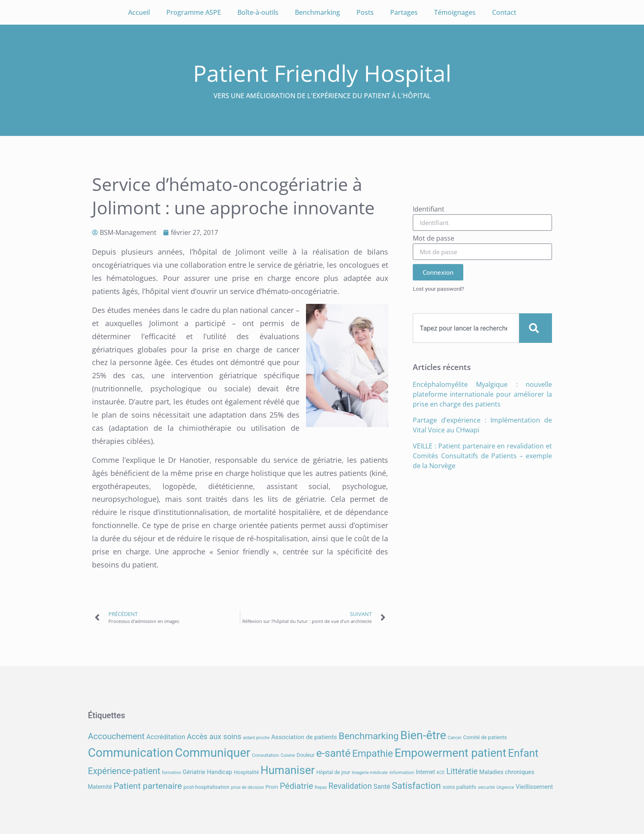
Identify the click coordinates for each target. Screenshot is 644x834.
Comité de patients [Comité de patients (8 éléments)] (485, 737)
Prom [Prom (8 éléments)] (272, 787)
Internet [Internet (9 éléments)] (425, 772)
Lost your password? (438, 289)
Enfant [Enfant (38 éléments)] (523, 753)
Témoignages (455, 12)
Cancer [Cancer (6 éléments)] (454, 738)
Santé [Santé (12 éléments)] (382, 787)
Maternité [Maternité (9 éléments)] (100, 787)
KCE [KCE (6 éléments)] (441, 773)
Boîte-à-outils (258, 12)
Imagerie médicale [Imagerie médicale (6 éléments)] (370, 773)
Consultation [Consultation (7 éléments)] (265, 755)
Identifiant (429, 210)
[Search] (536, 328)
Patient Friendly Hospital (322, 73)
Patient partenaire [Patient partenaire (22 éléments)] (147, 786)
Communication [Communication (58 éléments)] (131, 753)
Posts (365, 12)
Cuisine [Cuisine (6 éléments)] (288, 755)
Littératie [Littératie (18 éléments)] (462, 771)
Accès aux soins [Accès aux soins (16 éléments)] (214, 736)
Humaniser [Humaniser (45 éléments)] (287, 770)
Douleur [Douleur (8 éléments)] (306, 755)
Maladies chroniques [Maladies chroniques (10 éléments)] (507, 772)
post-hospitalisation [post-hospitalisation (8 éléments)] (207, 787)
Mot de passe (434, 239)
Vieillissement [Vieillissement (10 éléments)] (534, 787)
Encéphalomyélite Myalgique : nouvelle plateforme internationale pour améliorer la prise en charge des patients (482, 394)
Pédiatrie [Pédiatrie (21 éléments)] (296, 786)
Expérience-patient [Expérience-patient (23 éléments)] (124, 771)
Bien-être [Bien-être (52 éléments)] (423, 735)
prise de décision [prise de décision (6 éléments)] (247, 787)
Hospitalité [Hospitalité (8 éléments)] (246, 772)
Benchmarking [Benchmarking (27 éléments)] (368, 736)
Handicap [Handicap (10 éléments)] (220, 772)
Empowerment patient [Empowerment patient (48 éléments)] (451, 753)
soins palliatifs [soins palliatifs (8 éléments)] (459, 787)
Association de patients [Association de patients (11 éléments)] (304, 737)
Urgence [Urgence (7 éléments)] (505, 787)
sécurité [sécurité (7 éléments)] (486, 787)
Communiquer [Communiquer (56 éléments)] (213, 753)
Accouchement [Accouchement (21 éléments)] (116, 736)
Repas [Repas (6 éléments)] (321, 787)
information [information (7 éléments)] (402, 772)
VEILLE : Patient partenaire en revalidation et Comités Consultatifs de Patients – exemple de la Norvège (482, 456)
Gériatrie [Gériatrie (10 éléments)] (194, 772)
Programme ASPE (194, 12)
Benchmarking (317, 12)
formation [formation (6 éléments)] (171, 773)
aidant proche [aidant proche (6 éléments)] (256, 738)
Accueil (139, 12)
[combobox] (466, 328)
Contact (504, 12)
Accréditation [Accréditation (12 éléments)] (166, 737)
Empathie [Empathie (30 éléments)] (372, 754)
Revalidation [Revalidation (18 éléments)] (350, 786)
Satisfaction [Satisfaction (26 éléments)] (416, 786)
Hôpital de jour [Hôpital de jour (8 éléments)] (333, 772)
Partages (404, 12)
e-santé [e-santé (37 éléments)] (333, 753)
